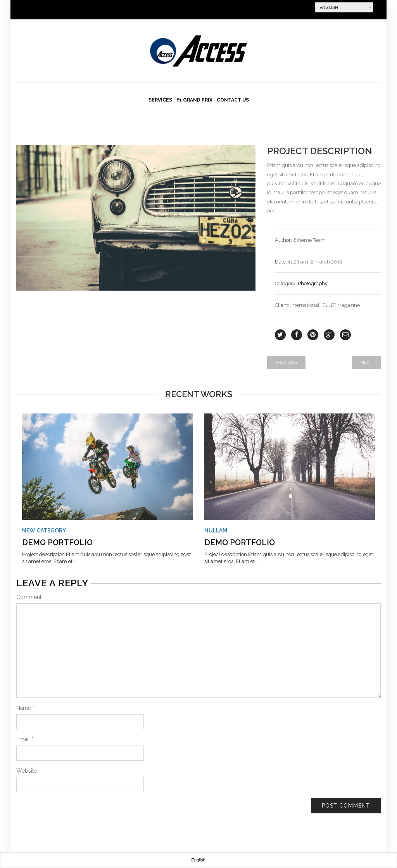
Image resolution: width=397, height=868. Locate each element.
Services (160, 100)
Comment (29, 597)
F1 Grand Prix (194, 100)
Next (366, 363)
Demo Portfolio (57, 542)
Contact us (233, 100)
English (329, 7)
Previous (286, 363)
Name (25, 708)
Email (25, 739)
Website (27, 771)
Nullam (216, 530)
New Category (44, 530)
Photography (313, 283)
